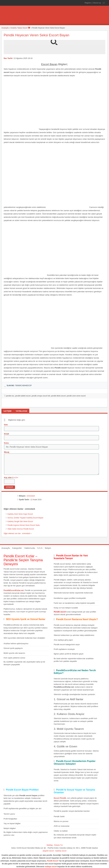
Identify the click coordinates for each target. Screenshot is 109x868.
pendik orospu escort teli (41, 396)
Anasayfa (5, 28)
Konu (6, 443)
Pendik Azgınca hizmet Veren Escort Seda (23, 525)
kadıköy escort (61, 851)
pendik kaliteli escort (23, 396)
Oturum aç (97, 3)
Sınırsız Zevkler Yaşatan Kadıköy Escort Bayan (25, 518)
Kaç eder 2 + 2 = (11, 478)
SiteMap (50, 845)
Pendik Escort (53, 861)
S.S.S (40, 548)
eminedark (31, 496)
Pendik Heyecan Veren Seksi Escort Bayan (36, 35)
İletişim (48, 548)
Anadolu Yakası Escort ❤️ (20, 28)
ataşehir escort (48, 851)
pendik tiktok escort (58, 396)
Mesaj (7, 452)
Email (6, 434)
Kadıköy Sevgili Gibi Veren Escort (20, 521)
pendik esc (10, 396)
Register (88, 3)
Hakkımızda (30, 548)
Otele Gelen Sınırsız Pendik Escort (21, 529)
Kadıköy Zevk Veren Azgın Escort (20, 514)
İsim (6, 425)
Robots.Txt (58, 845)
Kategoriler (17, 548)
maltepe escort (51, 867)
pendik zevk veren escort (76, 396)
